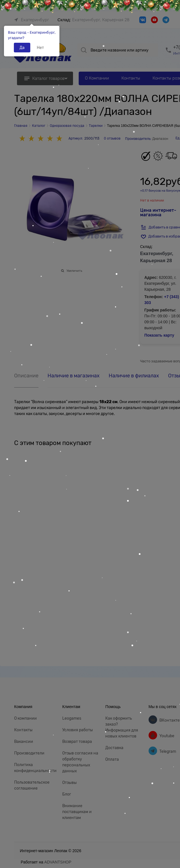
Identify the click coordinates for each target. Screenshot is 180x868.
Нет (40, 48)
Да (22, 48)
